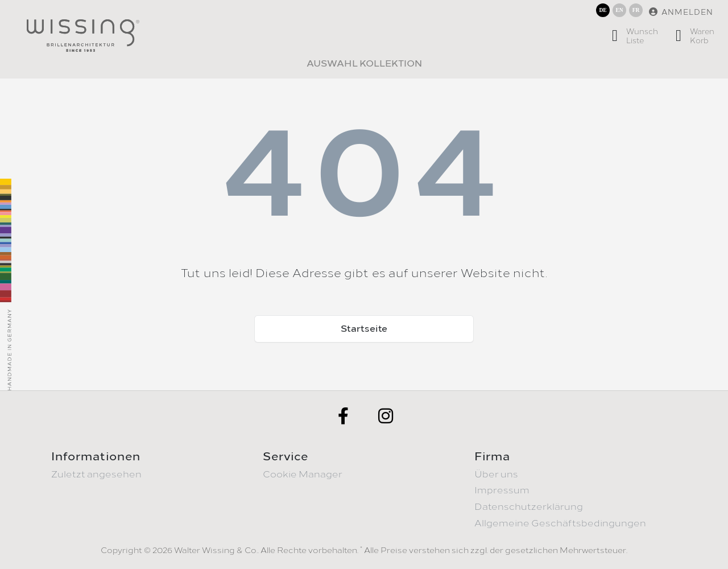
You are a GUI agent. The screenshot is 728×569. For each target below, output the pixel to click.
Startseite (364, 329)
